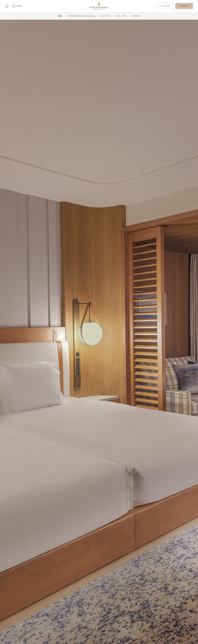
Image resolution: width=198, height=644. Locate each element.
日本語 (19, 6)
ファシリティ (121, 16)
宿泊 (60, 16)
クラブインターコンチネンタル (81, 16)
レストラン (105, 16)
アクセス (136, 16)
